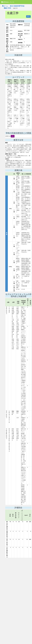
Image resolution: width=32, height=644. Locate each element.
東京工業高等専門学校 (17, 6)
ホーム (5, 6)
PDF (28, 17)
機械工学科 (7, 8)
